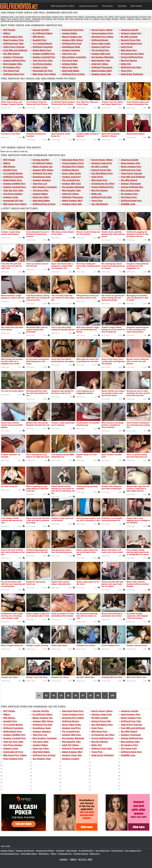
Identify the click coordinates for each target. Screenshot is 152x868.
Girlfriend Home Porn (14, 74)
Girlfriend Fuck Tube (13, 43)
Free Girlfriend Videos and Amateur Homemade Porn (138, 103)
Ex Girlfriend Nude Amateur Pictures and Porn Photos (63, 103)
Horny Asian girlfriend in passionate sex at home (112, 615)
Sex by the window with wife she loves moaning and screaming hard (13, 584)
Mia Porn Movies (129, 61)
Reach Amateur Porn (14, 40)
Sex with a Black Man (85, 677)
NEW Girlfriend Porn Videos (63, 6)
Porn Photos (108, 6)
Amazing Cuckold (130, 30)
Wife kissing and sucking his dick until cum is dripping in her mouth (12, 361)
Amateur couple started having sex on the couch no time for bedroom (113, 330)
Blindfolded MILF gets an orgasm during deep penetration (37, 330)
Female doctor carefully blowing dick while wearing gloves (113, 234)
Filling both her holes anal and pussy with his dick (88, 297)
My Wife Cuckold (129, 37)
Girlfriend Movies (100, 40)
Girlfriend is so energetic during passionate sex (112, 519)
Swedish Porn (40, 40)
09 (98, 695)
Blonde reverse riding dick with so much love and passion (138, 361)
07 (83, 695)
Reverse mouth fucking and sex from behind (88, 233)
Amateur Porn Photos (45, 851)
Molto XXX (126, 64)
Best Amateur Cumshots (74, 57)
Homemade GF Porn (43, 71)
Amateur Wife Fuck (101, 54)
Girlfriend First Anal (72, 43)
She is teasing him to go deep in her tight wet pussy (38, 456)
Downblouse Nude (71, 47)
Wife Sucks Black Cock (136, 677)
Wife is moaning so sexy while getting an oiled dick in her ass (37, 489)
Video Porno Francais (14, 47)
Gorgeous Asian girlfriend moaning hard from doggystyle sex (138, 266)
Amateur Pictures (81, 854)
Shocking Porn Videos (102, 37)
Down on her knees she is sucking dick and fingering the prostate (113, 361)
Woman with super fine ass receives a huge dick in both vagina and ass (138, 489)
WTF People (9, 30)
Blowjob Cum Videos (60, 677)
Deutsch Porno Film (131, 40)
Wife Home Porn (129, 50)
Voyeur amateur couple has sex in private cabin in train (38, 615)
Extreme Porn (117, 851)
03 (54, 695)
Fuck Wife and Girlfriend (15, 50)
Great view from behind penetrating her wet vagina (63, 360)
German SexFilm (41, 30)
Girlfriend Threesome (102, 67)
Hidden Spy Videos (59, 645)
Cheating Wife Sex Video (112, 677)
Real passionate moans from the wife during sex (62, 551)
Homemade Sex (65, 854)
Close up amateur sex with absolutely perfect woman (63, 615)
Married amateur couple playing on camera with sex (13, 297)
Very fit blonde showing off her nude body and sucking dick (138, 425)
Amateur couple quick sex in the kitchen (62, 519)
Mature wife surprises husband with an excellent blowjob (138, 584)
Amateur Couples (71, 759)
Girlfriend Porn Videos (86, 645)
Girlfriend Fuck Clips (131, 67)
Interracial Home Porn (73, 30)
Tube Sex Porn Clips (43, 61)
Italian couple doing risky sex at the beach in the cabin (87, 552)
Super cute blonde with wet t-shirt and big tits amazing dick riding (38, 520)
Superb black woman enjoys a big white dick (61, 583)
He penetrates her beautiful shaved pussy (88, 424)
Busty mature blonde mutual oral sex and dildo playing (12, 425)
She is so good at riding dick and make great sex (137, 456)
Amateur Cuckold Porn (44, 57)
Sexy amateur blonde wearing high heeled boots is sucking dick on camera (138, 552)
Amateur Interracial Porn (137, 645)
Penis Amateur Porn (13, 759)
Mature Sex (95, 854)
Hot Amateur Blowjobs (103, 57)
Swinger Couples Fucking (37, 645)
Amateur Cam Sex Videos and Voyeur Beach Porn (112, 103)
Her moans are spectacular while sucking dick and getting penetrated (113, 298)
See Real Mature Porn (132, 43)
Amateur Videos (7, 851)
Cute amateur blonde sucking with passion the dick (12, 520)
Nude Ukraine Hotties (136, 134)
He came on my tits (9, 486)
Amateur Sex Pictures (88, 6)
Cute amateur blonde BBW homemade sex (63, 456)
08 (90, 695)
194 (112, 695)
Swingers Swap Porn (131, 33)
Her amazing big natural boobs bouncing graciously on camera (113, 266)
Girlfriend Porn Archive (73, 74)
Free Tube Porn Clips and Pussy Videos (87, 103)
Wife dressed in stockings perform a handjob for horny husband (113, 425)
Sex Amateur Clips (42, 759)
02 (46, 695)
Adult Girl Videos (100, 64)
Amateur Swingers (71, 50)
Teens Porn (126, 71)
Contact (64, 859)
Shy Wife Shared (11, 54)
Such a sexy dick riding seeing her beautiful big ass (63, 329)
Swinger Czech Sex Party (37, 677)
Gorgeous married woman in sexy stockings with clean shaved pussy (138, 330)
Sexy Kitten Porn (103, 851)
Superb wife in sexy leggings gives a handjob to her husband (138, 520)
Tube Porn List (69, 54)
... (105, 695)
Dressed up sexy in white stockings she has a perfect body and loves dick (138, 393)
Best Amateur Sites (13, 64)
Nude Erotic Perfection (132, 74)
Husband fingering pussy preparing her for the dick (37, 551)
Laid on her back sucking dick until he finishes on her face (13, 552)
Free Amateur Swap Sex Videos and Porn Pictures (37, 103)
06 (76, 695)
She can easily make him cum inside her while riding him (63, 298)
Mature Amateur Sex (72, 37)
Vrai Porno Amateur (42, 64)
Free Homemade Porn (10, 854)
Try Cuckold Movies (42, 43)
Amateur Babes (70, 33)
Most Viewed (136, 6)
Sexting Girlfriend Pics (14, 61)
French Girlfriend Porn (132, 57)
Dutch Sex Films (70, 67)
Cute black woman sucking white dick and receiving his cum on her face (38, 298)
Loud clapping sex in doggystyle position (85, 392)
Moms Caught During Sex (12, 645)
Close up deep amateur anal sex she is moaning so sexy (88, 519)
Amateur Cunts (40, 67)
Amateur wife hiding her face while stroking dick (112, 488)
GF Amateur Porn (12, 67)
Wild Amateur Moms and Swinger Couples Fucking (12, 103)
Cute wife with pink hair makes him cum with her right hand (12, 266)
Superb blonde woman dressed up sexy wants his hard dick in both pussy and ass (63, 490)
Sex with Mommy (100, 204)
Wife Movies (39, 37)
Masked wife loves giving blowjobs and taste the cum (38, 424)
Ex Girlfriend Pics (86, 851)
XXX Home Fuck (11, 71)
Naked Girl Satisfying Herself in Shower (111, 135)
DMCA (73, 859)
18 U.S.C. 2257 (85, 859)
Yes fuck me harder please (12, 391)
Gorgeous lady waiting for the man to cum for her (62, 392)
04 (61, 695)
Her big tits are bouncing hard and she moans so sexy (87, 616)
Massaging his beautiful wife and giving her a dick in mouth (137, 298)
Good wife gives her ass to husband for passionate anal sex (38, 234)
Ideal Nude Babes (71, 71)
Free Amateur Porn (133, 851)
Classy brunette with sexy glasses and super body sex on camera (112, 584)
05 (68, 695)
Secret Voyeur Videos (102, 30)
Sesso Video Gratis (101, 43)
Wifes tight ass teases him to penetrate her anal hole (88, 360)
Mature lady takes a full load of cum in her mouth (112, 551)
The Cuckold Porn (100, 50)
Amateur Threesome (13, 57)
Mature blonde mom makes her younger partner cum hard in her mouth (113, 393)
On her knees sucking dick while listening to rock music (38, 361)
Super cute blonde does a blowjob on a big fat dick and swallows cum (62, 266)
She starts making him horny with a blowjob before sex (88, 266)
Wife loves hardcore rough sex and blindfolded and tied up (88, 330)
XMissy (7, 33)
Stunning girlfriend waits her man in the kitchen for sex (37, 393)
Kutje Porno (127, 47)
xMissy (54, 854)
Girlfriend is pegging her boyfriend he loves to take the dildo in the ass (138, 234)
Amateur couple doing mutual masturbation (11, 233)
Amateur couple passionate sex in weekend (63, 424)
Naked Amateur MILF (102, 71)
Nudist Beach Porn (42, 50)
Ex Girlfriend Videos (43, 33)
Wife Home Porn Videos (44, 74)
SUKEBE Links (128, 204)
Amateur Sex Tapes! (10, 677)
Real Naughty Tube (101, 61)
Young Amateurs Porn (102, 33)
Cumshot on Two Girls (11, 134)
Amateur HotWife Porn (44, 54)
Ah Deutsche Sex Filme (132, 54)
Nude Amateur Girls (13, 37)
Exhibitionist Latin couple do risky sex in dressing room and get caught (12, 616)
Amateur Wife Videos (72, 40)
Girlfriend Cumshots (43, 47)
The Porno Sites (70, 61)
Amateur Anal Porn (101, 47)
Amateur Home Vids (101, 74)
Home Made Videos (29, 854)
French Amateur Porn (111, 645)
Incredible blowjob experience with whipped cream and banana (137, 616)
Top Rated (122, 6)
